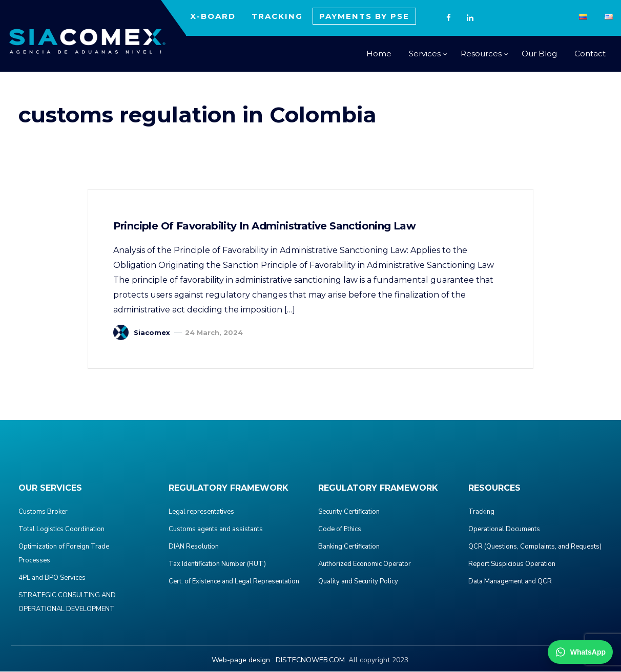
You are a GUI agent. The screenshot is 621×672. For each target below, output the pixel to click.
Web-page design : (243, 660)
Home (379, 54)
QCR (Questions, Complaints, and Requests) (535, 547)
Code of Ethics (340, 530)
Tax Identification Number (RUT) (217, 564)
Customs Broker (43, 512)
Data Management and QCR (510, 582)
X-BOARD (213, 16)
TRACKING (277, 16)
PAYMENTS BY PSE (364, 16)
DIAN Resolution (194, 547)
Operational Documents (504, 530)
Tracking (481, 512)
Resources (481, 54)
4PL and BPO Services (52, 578)
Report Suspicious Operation (512, 564)
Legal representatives (201, 512)
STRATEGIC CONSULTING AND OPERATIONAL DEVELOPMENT (67, 603)
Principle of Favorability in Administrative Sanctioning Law (265, 226)
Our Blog (539, 54)
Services (425, 54)
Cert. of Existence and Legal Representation (234, 582)
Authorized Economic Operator (365, 564)
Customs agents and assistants (216, 530)
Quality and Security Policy (358, 582)
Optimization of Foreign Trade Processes (64, 554)
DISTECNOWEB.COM (310, 660)
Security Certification (349, 512)
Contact (590, 54)
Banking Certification (349, 547)
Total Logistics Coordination (61, 530)
